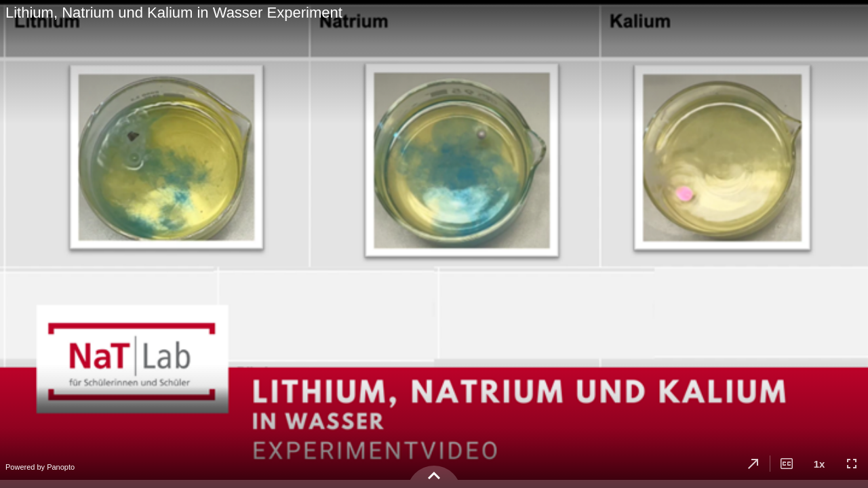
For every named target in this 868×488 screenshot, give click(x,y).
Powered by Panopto (40, 467)
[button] (753, 464)
